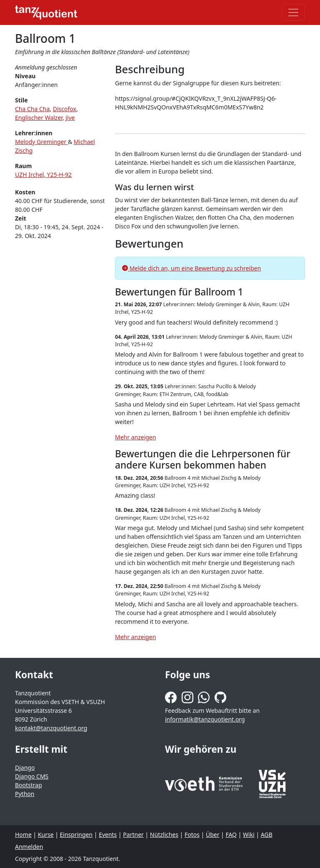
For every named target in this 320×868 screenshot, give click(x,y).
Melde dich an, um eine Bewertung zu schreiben (191, 268)
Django (25, 768)
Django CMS (32, 776)
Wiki (249, 835)
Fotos (192, 835)
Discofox (65, 109)
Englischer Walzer (39, 118)
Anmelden (29, 847)
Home (23, 835)
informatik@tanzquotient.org (205, 719)
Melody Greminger (41, 142)
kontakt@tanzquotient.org (51, 728)
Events (108, 835)
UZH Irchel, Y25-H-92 (43, 175)
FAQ (231, 835)
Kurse (46, 835)
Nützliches (164, 835)
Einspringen (76, 835)
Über (213, 835)
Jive (70, 118)
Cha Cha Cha (32, 109)
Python (25, 794)
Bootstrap (29, 785)
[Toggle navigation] (293, 12)
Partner (133, 835)
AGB (267, 835)
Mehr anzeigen (135, 437)
